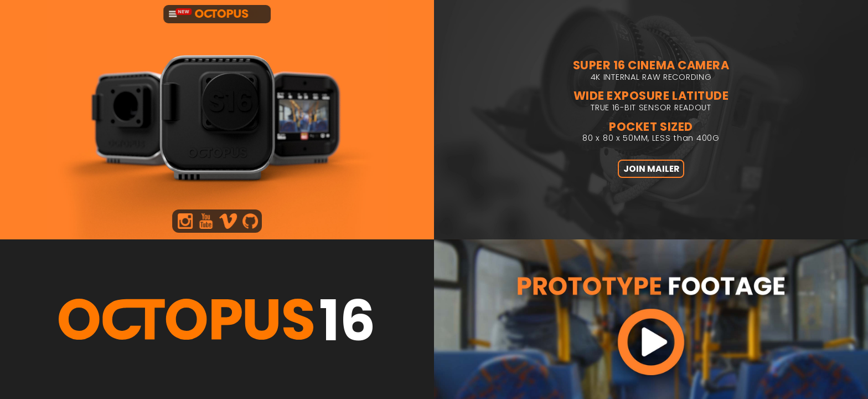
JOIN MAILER (651, 177)
